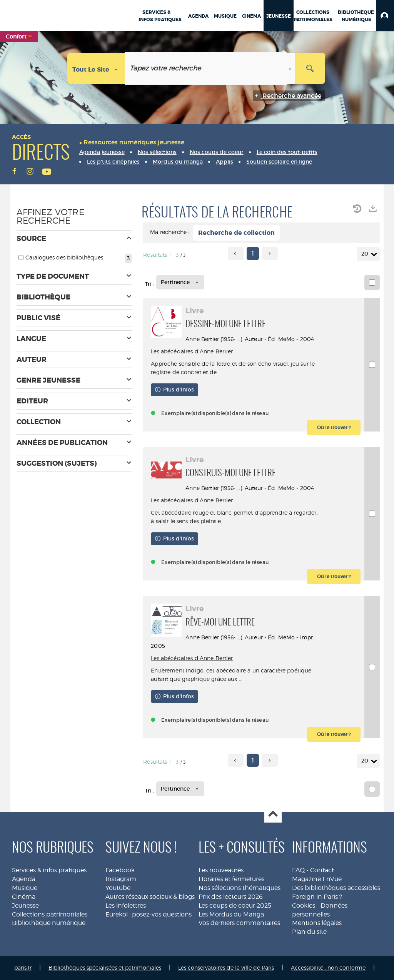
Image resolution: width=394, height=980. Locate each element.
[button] (385, 15)
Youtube (118, 888)
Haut (273, 814)
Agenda (24, 879)
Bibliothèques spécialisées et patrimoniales (105, 967)
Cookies (304, 906)
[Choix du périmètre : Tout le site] (96, 68)
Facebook (120, 870)
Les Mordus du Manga (231, 914)
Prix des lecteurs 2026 (231, 897)
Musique (25, 888)
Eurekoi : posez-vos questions (149, 914)
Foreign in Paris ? (317, 897)
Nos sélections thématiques (240, 888)
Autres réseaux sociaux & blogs (150, 897)
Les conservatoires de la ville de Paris (226, 967)
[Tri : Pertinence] (180, 282)
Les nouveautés (221, 870)
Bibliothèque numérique (49, 923)
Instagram (121, 879)
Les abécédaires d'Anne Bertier (192, 351)
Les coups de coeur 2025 (235, 906)
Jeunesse (25, 906)
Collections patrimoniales (50, 914)
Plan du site (309, 932)
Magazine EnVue (317, 879)
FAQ (298, 870)
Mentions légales (317, 923)
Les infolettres (126, 906)
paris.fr (23, 967)
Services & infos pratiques (49, 870)
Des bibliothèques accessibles (336, 888)
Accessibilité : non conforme (328, 967)
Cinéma (24, 897)
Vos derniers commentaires (239, 923)
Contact (322, 870)
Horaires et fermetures (231, 879)
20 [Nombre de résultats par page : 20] (366, 254)
